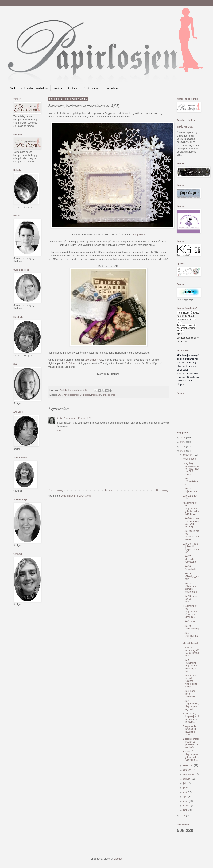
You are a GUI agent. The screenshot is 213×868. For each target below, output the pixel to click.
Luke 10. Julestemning (191, 627)
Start (12, 88)
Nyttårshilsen (189, 459)
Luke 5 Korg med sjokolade (189, 694)
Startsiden (109, 490)
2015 (60, 395)
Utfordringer (73, 88)
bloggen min (139, 234)
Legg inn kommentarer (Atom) (76, 496)
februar (187, 806)
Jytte (60, 418)
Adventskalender (71, 395)
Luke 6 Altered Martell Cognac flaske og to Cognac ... (190, 681)
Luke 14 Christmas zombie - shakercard (190, 588)
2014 (183, 816)
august (187, 779)
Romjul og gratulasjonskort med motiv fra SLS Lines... (191, 469)
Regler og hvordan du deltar (34, 88)
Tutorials (57, 88)
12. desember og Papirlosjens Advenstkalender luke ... (191, 612)
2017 (183, 442)
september (189, 774)
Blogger (118, 859)
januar (187, 810)
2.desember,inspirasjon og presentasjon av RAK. (191, 743)
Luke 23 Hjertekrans (190, 490)
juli (185, 783)
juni (185, 788)
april (186, 797)
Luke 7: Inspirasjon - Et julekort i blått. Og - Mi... (190, 666)
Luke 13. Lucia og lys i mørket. (190, 599)
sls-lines (112, 395)
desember (189, 455)
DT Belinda (85, 395)
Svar (59, 431)
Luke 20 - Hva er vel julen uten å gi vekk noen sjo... (191, 523)
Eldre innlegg (161, 490)
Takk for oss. (185, 127)
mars (186, 801)
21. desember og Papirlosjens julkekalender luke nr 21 (191, 509)
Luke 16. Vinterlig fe (189, 568)
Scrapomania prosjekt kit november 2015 (189, 730)
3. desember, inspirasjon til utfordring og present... (191, 718)
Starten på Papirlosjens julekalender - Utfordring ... (191, 756)
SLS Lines (72, 363)
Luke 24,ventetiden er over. (191, 481)
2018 (183, 438)
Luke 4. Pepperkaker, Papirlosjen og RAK (191, 705)
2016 (183, 447)
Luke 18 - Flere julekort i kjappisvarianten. (191, 548)
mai (185, 792)
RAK (104, 395)
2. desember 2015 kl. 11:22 (77, 418)
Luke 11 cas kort (191, 621)
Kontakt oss (112, 88)
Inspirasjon (96, 395)
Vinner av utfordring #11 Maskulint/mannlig (191, 652)
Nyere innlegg (56, 490)
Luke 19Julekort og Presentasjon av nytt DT (191, 535)
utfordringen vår (93, 360)
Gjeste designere (92, 88)
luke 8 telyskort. (190, 643)
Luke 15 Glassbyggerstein (191, 576)
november (189, 765)
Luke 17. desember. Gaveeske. (189, 559)
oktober (187, 770)
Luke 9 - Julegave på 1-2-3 (190, 636)
